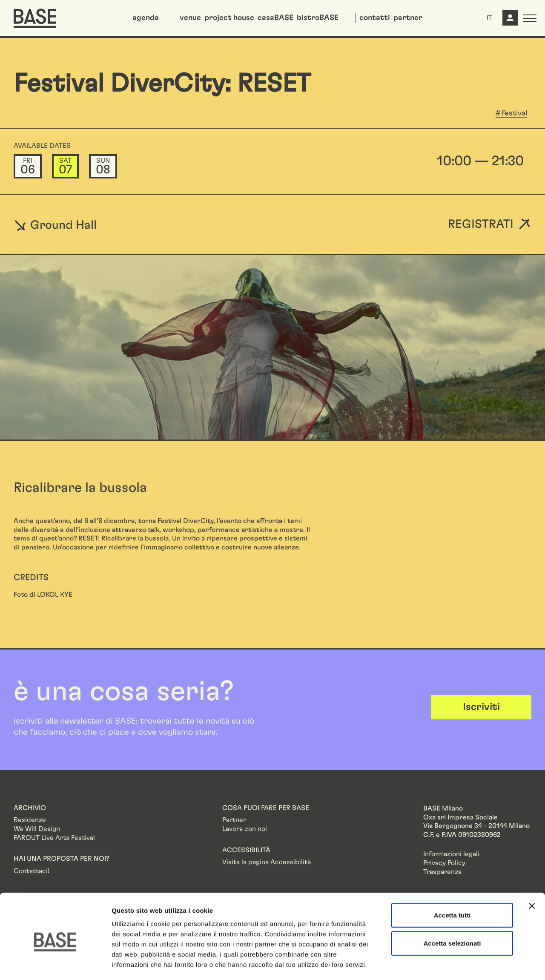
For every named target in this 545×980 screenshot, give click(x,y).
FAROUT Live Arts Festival (54, 838)
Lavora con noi (245, 829)
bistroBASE (318, 18)
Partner (234, 820)
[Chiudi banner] (532, 870)
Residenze (30, 820)
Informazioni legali (451, 854)
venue (190, 18)
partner (408, 18)
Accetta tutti (452, 879)
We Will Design (37, 829)
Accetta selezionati (452, 907)
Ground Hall (55, 225)
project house (229, 18)
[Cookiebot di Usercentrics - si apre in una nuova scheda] (55, 963)
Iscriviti (481, 707)
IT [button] (489, 18)
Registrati (481, 225)
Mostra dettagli (448, 963)
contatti (375, 18)
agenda (146, 18)
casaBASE (275, 18)
